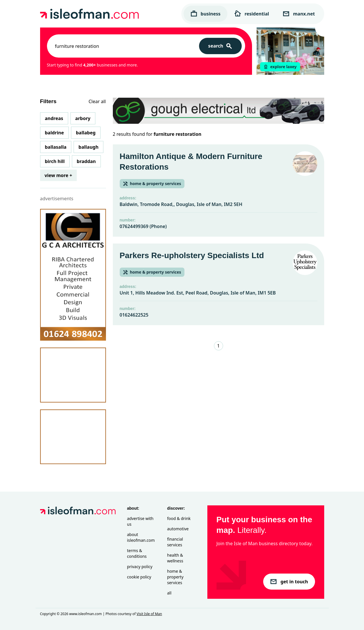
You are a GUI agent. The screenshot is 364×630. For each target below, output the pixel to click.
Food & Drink (179, 518)
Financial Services (175, 542)
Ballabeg (86, 133)
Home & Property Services (175, 577)
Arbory (83, 118)
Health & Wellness (175, 558)
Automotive (178, 529)
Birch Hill (55, 161)
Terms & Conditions (137, 553)
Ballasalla (56, 147)
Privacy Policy (140, 567)
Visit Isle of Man (149, 614)
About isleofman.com (141, 537)
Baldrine (54, 133)
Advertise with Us (140, 521)
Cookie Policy (139, 577)
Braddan (86, 161)
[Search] (220, 46)
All (169, 593)
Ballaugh (88, 147)
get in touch (289, 582)
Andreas (54, 118)
